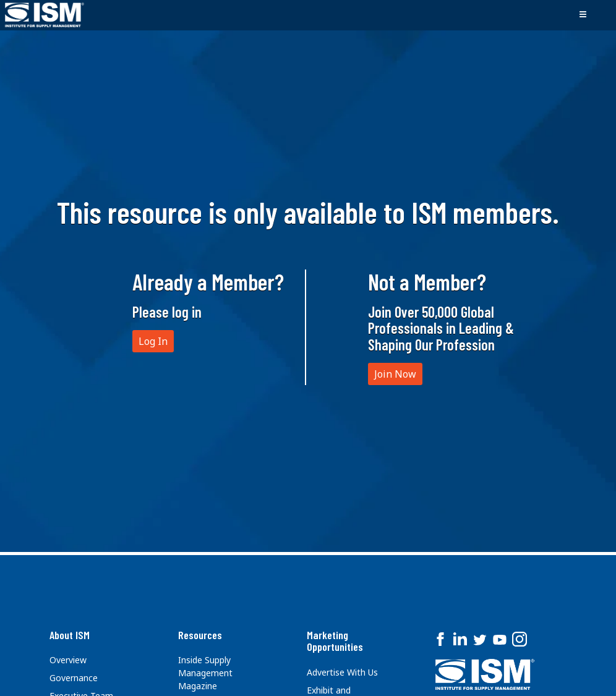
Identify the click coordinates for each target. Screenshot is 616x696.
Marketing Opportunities (335, 641)
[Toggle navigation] (583, 15)
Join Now (395, 374)
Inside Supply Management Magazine (205, 673)
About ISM (70, 635)
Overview (68, 660)
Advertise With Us (342, 672)
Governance (74, 678)
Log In (153, 341)
